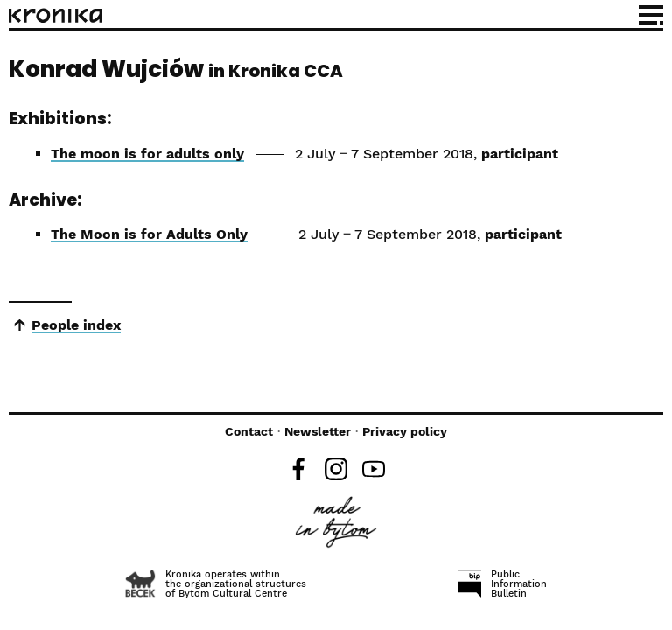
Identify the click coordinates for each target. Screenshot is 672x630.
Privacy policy (405, 431)
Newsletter (318, 431)
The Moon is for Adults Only (149, 234)
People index (76, 325)
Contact (249, 431)
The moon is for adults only (147, 154)
